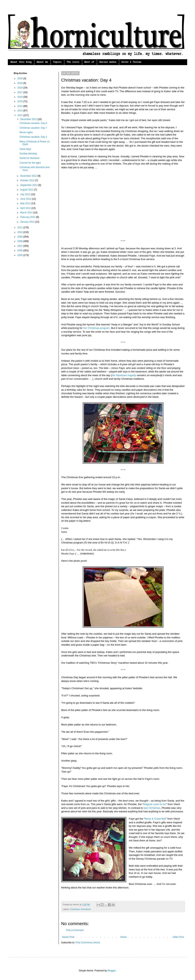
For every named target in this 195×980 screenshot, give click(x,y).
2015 (20, 101)
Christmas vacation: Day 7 (33, 128)
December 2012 (29, 119)
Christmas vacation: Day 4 (33, 137)
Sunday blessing (28, 154)
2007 (20, 246)
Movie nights (26, 132)
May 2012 (26, 203)
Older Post (178, 937)
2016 (20, 97)
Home (123, 937)
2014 (20, 106)
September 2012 (29, 185)
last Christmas (152, 808)
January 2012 (28, 222)
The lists (73, 62)
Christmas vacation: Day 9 (33, 123)
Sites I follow (131, 62)
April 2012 (26, 208)
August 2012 (27, 190)
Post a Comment (75, 930)
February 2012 (28, 217)
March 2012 (27, 213)
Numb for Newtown (30, 158)
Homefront (86, 909)
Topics (57, 62)
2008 (20, 241)
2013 (20, 111)
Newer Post (68, 937)
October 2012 (28, 180)
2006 (20, 250)
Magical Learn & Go (155, 804)
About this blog (21, 62)
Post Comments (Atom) (88, 943)
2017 (20, 92)
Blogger (112, 971)
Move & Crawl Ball (155, 819)
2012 (20, 115)
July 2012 (26, 194)
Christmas (75, 909)
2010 (20, 232)
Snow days (25, 149)
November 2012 (29, 176)
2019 (20, 83)
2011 (20, 227)
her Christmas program (97, 328)
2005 (20, 255)
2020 (20, 78)
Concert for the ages (30, 163)
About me (42, 62)
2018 (20, 88)
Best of (89, 62)
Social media (108, 62)
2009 (20, 237)
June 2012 (26, 199)
